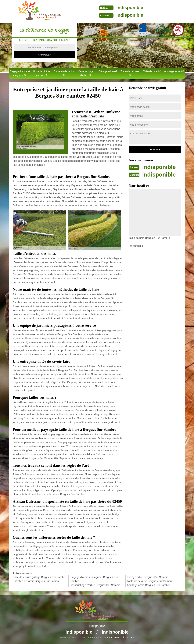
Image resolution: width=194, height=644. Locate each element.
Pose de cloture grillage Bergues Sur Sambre (39, 577)
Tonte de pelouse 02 (130, 73)
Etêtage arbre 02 (108, 71)
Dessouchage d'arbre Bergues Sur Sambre (95, 585)
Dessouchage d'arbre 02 (86, 73)
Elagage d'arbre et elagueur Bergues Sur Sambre (94, 579)
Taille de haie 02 (152, 71)
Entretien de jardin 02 (64, 73)
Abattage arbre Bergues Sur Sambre (148, 585)
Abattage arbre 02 (174, 71)
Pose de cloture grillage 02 (42, 73)
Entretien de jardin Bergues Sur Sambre (36, 581)
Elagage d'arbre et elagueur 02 (20, 73)
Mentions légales (119, 638)
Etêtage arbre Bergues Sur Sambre (148, 577)
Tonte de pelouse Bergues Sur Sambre (150, 581)
